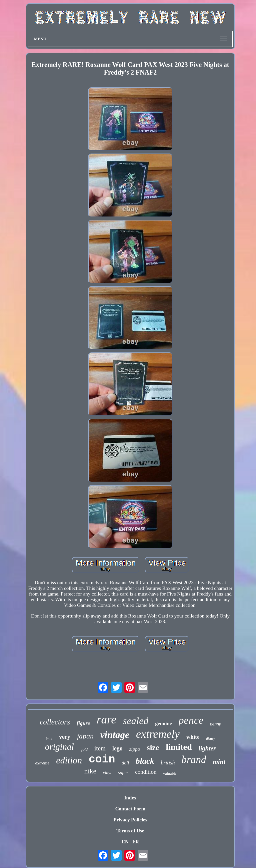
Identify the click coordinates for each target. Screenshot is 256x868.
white (193, 737)
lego (117, 748)
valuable (170, 773)
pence (191, 720)
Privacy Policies (130, 820)
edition (69, 760)
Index (130, 798)
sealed (136, 721)
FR (136, 842)
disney (211, 739)
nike (90, 771)
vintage (115, 735)
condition (146, 772)
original (59, 747)
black (145, 761)
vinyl (107, 773)
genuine (163, 723)
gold (84, 749)
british (168, 763)
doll (125, 763)
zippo (135, 749)
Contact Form (130, 809)
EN (125, 842)
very (65, 737)
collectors (55, 722)
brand (194, 760)
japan (85, 736)
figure (83, 723)
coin (102, 760)
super (123, 773)
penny (215, 724)
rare (106, 720)
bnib (49, 738)
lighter (207, 748)
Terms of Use (130, 831)
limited (179, 747)
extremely (158, 734)
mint (219, 762)
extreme (42, 763)
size (153, 747)
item (100, 748)
